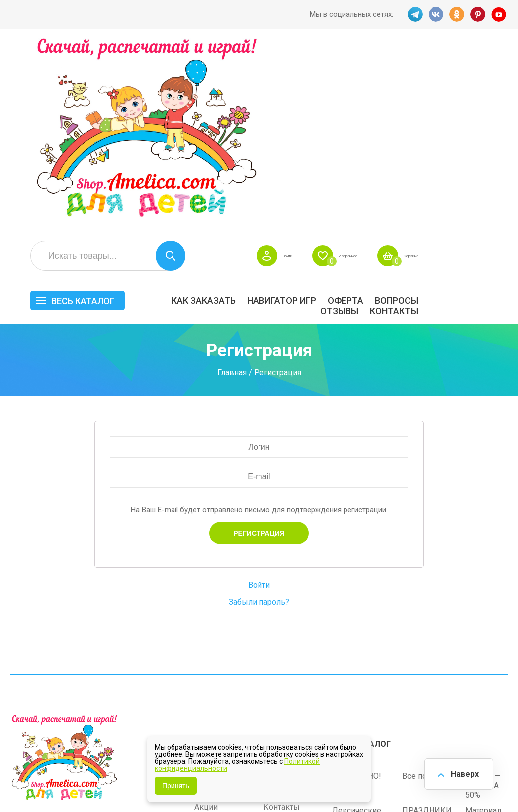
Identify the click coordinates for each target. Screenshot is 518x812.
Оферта (435, 113)
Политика (212, 645)
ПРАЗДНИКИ (427, 617)
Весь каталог (173, 113)
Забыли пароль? (259, 414)
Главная (232, 184)
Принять (176, 786)
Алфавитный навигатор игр (428, 672)
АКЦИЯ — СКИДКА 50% (483, 592)
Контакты (483, 123)
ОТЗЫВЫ (429, 123)
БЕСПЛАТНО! (357, 583)
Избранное (413, 68)
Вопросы (486, 113)
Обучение (483, 642)
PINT (478, 14)
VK (434, 14)
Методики (351, 667)
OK (456, 14)
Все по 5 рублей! (433, 583)
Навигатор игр (371, 113)
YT (500, 14)
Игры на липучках (365, 642)
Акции (206, 614)
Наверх (461, 772)
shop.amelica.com (40, 783)
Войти (338, 68)
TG (413, 14)
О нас (273, 629)
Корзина (493, 68)
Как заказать (293, 113)
